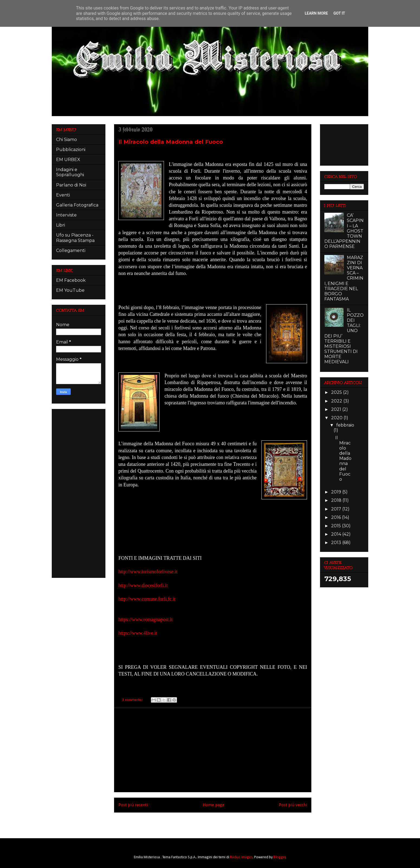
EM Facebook (71, 280)
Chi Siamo (67, 140)
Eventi (63, 195)
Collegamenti (71, 250)
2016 (337, 517)
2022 (337, 401)
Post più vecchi (293, 805)
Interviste (66, 215)
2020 (337, 418)
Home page (214, 805)
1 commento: (133, 700)
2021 (337, 409)
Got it (339, 13)
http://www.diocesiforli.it (144, 585)
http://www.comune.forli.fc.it (148, 599)
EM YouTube (70, 290)
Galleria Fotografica (77, 205)
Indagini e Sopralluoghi (70, 172)
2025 (337, 392)
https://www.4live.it (138, 633)
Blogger (280, 857)
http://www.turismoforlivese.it (148, 572)
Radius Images (241, 857)
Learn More (316, 13)
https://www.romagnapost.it (146, 620)
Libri (61, 225)
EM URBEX (68, 160)
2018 (337, 500)
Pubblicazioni (71, 150)
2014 (337, 534)
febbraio (345, 425)
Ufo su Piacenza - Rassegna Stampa (75, 238)
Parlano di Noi (71, 185)
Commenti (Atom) (220, 823)
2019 (337, 492)
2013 (337, 543)
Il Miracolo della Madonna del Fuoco (171, 142)
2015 (337, 526)
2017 (337, 509)
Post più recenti (133, 805)
